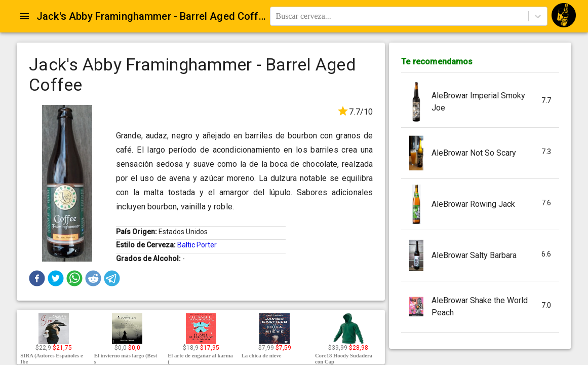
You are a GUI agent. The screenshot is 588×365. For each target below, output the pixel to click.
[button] (37, 278)
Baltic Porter (197, 245)
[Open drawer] (24, 16)
